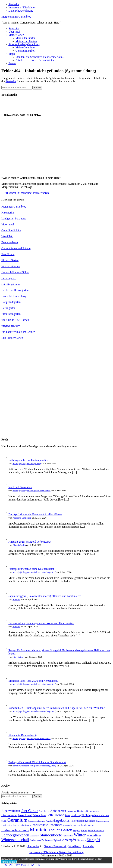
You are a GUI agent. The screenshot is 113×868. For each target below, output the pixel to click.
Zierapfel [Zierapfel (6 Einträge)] (70, 840)
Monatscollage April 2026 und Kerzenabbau (33, 681)
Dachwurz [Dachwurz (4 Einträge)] (94, 811)
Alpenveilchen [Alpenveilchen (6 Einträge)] (11, 811)
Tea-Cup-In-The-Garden (15, 320)
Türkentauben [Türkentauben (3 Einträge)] (68, 836)
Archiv (5, 792)
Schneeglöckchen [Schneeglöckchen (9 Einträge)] (15, 835)
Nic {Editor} (19, 657)
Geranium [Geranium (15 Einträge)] (17, 820)
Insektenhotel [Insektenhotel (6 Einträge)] (40, 825)
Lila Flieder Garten (12, 338)
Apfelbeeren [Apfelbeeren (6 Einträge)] (58, 811)
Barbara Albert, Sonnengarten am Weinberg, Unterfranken (41, 623)
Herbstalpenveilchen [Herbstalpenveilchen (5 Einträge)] (84, 821)
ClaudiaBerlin (19, 545)
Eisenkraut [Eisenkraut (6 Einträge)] (25, 815)
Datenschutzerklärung (71, 852)
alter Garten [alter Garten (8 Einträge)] (29, 811)
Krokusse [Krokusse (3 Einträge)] (66, 825)
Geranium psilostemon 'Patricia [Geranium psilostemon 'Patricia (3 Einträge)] (40, 821)
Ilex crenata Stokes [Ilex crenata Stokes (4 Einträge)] (22, 825)
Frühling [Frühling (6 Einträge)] (76, 815)
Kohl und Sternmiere (20, 487)
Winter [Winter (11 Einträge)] (80, 835)
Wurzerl (16, 627)
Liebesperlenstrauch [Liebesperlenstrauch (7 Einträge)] (15, 830)
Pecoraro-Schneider (22, 518)
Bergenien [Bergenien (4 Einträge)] (72, 811)
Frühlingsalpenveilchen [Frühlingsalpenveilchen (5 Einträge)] (96, 815)
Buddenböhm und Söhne (15, 272)
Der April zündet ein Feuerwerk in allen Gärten (35, 514)
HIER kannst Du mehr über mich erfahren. (25, 193)
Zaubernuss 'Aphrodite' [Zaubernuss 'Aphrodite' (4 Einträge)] (52, 840)
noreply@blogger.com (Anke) (27, 463)
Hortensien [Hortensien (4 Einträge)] (7, 825)
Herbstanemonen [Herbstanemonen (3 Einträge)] (102, 821)
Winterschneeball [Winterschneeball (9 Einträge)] (15, 840)
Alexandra (33, 846)
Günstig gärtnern (11, 284)
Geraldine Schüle (11, 230)
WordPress (75, 846)
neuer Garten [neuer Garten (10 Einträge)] (61, 830)
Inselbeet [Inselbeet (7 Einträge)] (56, 825)
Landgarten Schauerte (14, 218)
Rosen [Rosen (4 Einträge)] (84, 831)
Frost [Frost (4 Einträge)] (67, 815)
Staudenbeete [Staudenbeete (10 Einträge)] (51, 835)
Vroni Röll (7, 236)
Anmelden (88, 846)
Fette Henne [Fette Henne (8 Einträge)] (55, 815)
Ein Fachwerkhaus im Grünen (18, 332)
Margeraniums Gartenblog (16, 17)
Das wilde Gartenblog (14, 296)
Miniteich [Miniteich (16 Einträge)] (40, 830)
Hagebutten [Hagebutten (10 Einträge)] (62, 820)
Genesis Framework (55, 846)
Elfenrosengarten (11, 314)
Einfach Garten (10, 260)
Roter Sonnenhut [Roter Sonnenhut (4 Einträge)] (96, 831)
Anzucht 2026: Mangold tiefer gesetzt (30, 542)
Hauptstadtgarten (11, 302)
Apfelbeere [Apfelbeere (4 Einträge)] (44, 811)
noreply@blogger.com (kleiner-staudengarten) (34, 572)
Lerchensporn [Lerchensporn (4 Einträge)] (88, 825)
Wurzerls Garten (11, 266)
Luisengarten (9, 278)
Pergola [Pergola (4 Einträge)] (76, 831)
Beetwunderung (10, 242)
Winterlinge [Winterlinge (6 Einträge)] (94, 835)
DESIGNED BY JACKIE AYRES (21, 865)
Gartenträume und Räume (16, 248)
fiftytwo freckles (11, 326)
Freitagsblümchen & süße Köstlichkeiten (32, 569)
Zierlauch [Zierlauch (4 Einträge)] (81, 840)
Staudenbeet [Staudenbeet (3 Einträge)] (34, 836)
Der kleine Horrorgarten (15, 290)
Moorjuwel (8, 224)
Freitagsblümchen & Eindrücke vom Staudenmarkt (37, 762)
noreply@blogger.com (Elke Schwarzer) (31, 491)
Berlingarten (8, 308)
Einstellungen (9, 862)
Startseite (11, 81)
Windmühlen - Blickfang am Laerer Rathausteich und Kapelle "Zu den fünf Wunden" (57, 708)
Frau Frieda (8, 254)
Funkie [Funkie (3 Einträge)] (4, 821)
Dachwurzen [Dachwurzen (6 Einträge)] (9, 815)
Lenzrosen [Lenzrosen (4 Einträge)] (75, 825)
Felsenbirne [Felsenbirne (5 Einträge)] (39, 815)
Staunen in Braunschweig (23, 735)
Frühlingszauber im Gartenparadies (28, 460)
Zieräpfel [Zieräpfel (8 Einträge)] (93, 840)
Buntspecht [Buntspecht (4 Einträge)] (83, 811)
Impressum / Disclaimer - (44, 852)
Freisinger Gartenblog (14, 207)
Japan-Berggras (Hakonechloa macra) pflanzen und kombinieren (45, 596)
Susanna (16, 599)
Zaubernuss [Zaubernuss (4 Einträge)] (35, 840)
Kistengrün (8, 213)
